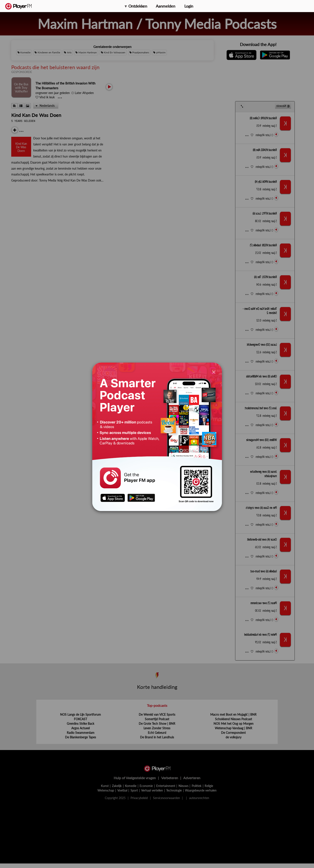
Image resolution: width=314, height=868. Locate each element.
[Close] (214, 372)
